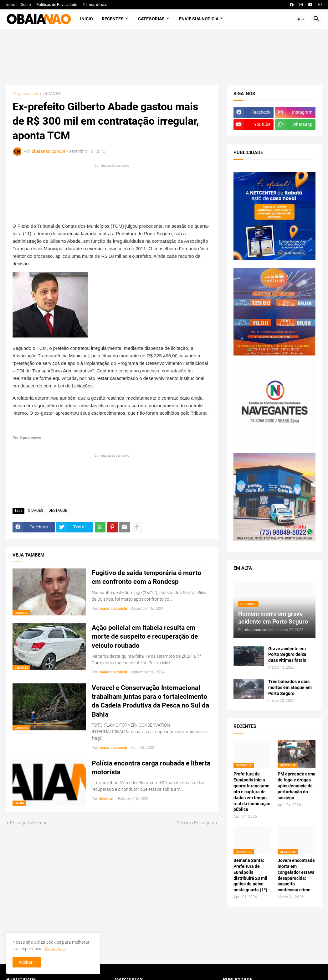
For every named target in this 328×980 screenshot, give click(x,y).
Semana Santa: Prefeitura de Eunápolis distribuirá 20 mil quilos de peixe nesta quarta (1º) (250, 875)
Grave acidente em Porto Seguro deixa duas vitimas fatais (287, 655)
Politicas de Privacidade (57, 5)
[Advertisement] (164, 57)
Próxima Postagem (195, 823)
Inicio (11, 5)
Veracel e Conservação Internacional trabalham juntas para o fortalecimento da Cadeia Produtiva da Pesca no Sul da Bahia (150, 701)
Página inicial (25, 94)
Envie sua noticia (199, 19)
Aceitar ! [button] (27, 962)
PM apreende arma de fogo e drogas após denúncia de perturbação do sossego (297, 786)
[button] (301, 19)
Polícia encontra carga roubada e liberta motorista (151, 768)
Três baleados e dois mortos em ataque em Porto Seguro (290, 687)
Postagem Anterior (28, 823)
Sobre (26, 5)
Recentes (113, 19)
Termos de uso (95, 5)
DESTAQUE (58, 511)
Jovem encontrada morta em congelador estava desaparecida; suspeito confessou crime (296, 875)
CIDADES (52, 94)
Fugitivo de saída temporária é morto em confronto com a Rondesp (146, 577)
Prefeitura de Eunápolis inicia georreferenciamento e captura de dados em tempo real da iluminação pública (252, 792)
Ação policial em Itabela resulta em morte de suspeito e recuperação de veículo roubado (145, 637)
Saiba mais (55, 949)
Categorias (151, 19)
